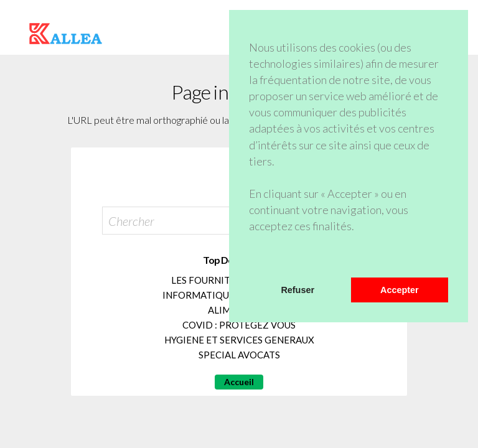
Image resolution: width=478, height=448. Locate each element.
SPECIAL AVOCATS (239, 355)
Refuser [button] (298, 290)
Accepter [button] (400, 290)
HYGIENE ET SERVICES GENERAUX (239, 340)
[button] (251, 261)
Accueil (239, 382)
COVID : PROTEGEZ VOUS (239, 325)
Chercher (131, 221)
